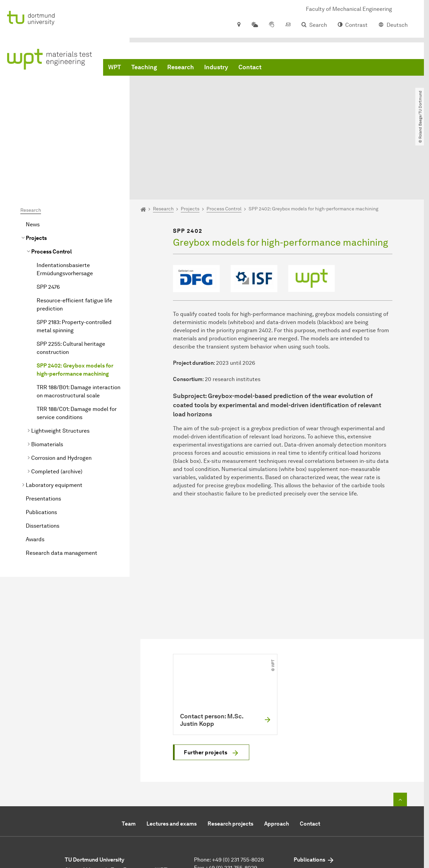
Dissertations (43, 458)
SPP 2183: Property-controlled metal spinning (74, 259)
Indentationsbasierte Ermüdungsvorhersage (65, 202)
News (33, 157)
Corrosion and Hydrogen (61, 390)
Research (181, 68)
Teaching (144, 68)
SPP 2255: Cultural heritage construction (71, 280)
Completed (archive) (57, 404)
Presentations (43, 431)
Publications (41, 445)
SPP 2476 (48, 219)
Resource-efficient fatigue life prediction (74, 237)
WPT (115, 68)
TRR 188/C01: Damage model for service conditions (77, 346)
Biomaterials (47, 377)
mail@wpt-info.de (232, 808)
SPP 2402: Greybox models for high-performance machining (75, 302)
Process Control (52, 184)
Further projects (206, 685)
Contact (250, 68)
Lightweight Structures (60, 363)
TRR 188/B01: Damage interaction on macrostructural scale (79, 324)
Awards (35, 472)
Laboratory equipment (54, 418)
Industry (216, 68)
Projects (36, 171)
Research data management (62, 485)
